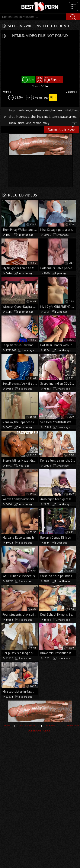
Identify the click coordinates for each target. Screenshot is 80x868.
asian (47, 110)
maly (46, 123)
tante (55, 117)
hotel (68, 110)
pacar (64, 117)
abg (33, 117)
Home (7, 725)
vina (29, 123)
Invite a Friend (28, 725)
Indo (40, 117)
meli (47, 117)
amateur (36, 110)
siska (21, 123)
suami (12, 123)
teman (37, 123)
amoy (73, 117)
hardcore (23, 110)
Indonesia (23, 117)
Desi (75, 110)
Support (51, 725)
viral (12, 117)
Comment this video (63, 129)
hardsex (57, 110)
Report (55, 79)
